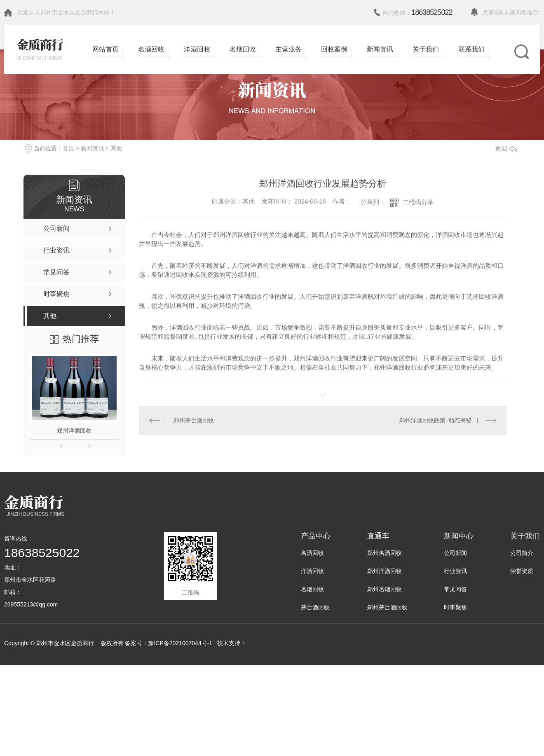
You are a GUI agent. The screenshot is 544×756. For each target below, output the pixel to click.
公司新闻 (455, 553)
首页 (68, 148)
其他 (116, 148)
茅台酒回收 (315, 607)
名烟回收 (312, 589)
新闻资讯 (92, 148)
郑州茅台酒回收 (194, 420)
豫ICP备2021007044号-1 (180, 643)
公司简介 (522, 553)
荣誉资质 (522, 571)
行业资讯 (455, 571)
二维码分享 (418, 202)
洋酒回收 (312, 571)
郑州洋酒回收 (74, 431)
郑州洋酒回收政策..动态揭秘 (436, 420)
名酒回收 (312, 553)
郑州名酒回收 (385, 553)
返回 (506, 149)
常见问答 (455, 589)
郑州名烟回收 (385, 589)
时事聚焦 (455, 607)
